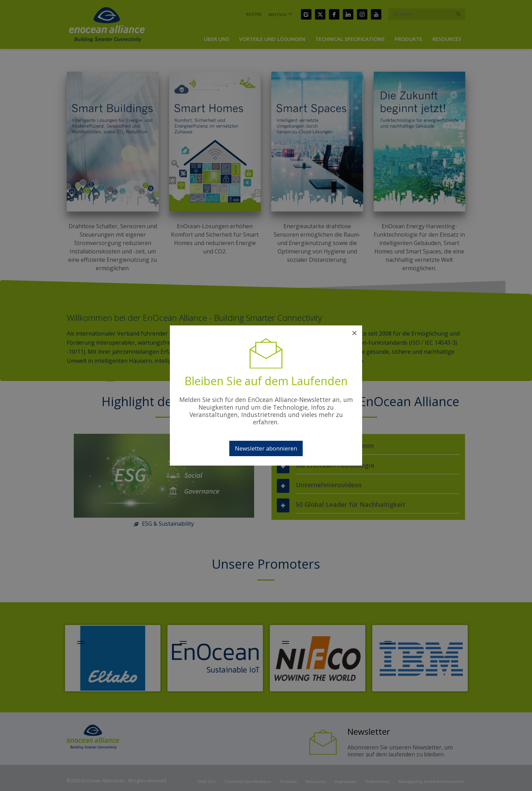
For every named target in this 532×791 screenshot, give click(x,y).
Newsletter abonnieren (266, 448)
